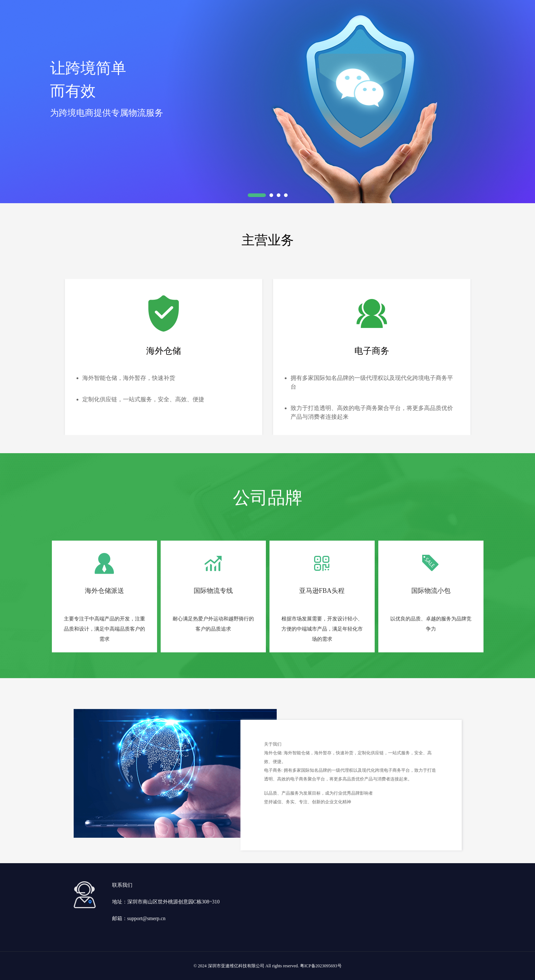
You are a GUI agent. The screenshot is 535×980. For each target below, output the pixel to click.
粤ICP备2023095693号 (321, 966)
